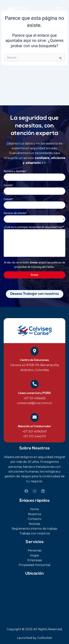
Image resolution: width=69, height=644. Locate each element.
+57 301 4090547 (34, 432)
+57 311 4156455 (35, 398)
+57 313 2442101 (34, 436)
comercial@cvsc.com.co (34, 403)
